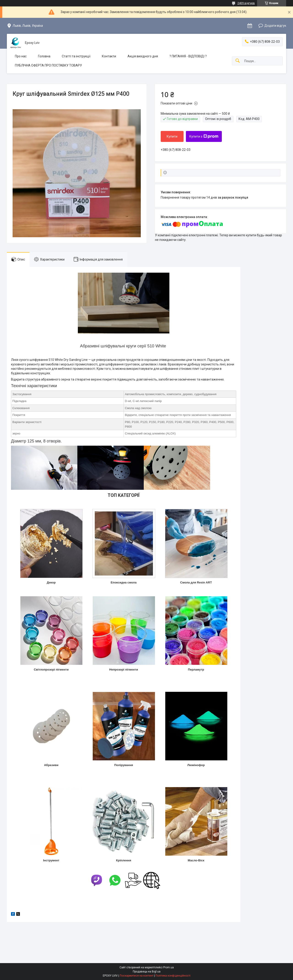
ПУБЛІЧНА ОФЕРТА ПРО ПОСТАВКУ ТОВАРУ (48, 65)
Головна (44, 56)
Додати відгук (275, 26)
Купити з (204, 136)
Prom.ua (168, 967)
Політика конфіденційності (173, 976)
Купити (172, 136)
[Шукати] (238, 61)
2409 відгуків (246, 3)
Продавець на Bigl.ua (147, 972)
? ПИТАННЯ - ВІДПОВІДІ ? (188, 56)
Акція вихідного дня (143, 56)
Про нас (21, 56)
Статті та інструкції (76, 56)
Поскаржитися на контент (137, 976)
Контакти (109, 56)
